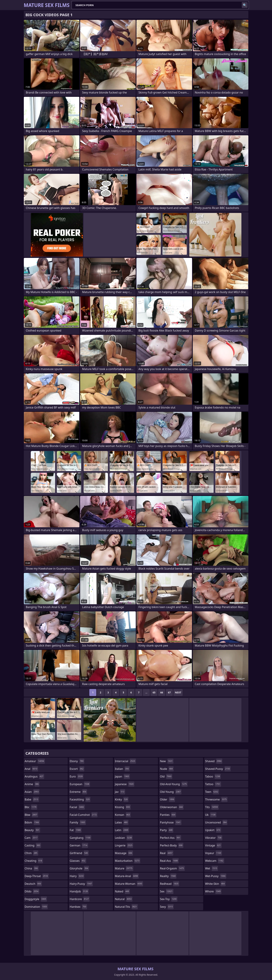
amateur (35, 761)
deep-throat (37, 876)
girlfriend (79, 853)
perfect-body (172, 845)
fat (76, 830)
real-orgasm (172, 868)
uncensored (216, 822)
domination (36, 907)
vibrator (214, 838)
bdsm (32, 822)
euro (77, 776)
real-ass (169, 861)
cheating (34, 861)
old (166, 776)
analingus (34, 776)
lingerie (124, 845)
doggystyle (36, 899)
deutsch (33, 884)
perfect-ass (170, 838)
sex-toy (169, 899)
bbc (31, 807)
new (167, 761)
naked (122, 891)
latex (122, 822)
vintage (213, 845)
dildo (32, 891)
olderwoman (172, 807)
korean (123, 815)
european (80, 784)
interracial (125, 761)
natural (124, 899)
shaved (214, 761)
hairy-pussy (81, 884)
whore (213, 891)
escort (77, 769)
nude (167, 769)
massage (124, 853)
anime (32, 784)
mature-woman (129, 884)
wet (212, 868)
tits (212, 807)
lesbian (124, 838)
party (167, 830)
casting (33, 845)
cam (32, 838)
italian (122, 769)
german (79, 845)
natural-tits (126, 907)
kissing (123, 807)
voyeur (214, 853)
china (32, 868)
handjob (79, 891)
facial (77, 807)
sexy (167, 907)
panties (168, 815)
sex (167, 891)
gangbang (80, 838)
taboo (213, 776)
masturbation (128, 861)
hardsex (78, 907)
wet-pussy (216, 876)
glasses (78, 861)
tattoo (213, 784)
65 (154, 692)
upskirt (213, 830)
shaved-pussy (218, 769)
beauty (33, 830)
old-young (171, 792)
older (167, 799)
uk (211, 815)
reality (168, 876)
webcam (215, 861)
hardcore (80, 899)
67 (169, 692)
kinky (122, 799)
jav (120, 792)
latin (122, 830)
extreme (78, 792)
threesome (216, 799)
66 (162, 692)
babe (32, 799)
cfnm (31, 853)
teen (212, 792)
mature (124, 868)
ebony (77, 761)
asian (32, 792)
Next (178, 692)
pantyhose (171, 822)
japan (122, 776)
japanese (125, 784)
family (78, 822)
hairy (77, 876)
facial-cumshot (84, 815)
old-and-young (174, 784)
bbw (31, 815)
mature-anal (127, 876)
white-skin (215, 884)
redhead (170, 884)
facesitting (80, 799)
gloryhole (79, 868)
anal (31, 769)
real (167, 853)
